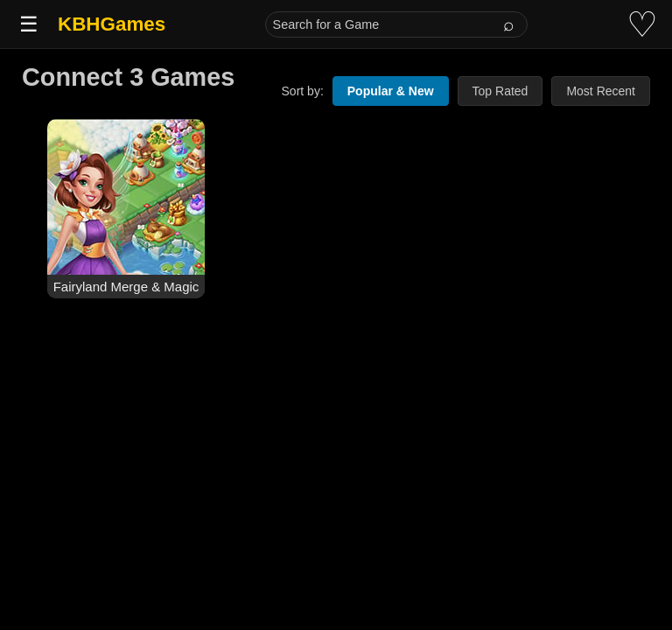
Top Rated (500, 91)
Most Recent (601, 91)
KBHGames (112, 24)
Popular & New (391, 91)
